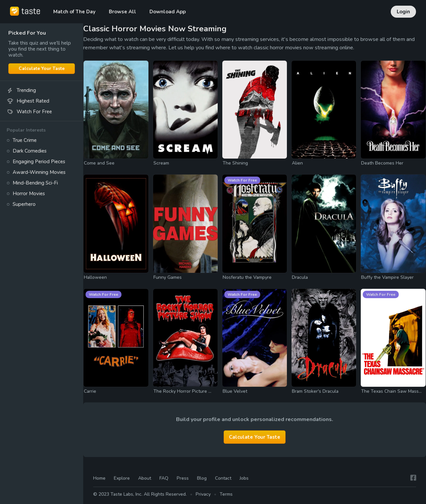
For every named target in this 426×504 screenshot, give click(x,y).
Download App (168, 12)
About (145, 479)
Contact (223, 479)
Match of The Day (74, 12)
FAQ (164, 479)
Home (99, 479)
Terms (226, 494)
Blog (202, 479)
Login (403, 12)
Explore (122, 479)
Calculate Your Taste (42, 68)
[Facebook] (413, 478)
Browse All (122, 12)
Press (183, 479)
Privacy (203, 494)
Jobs (244, 479)
